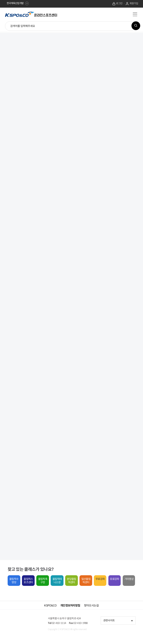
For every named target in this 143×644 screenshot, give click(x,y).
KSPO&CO (50, 606)
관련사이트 (119, 621)
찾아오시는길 (91, 606)
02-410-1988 (83, 624)
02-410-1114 (60, 624)
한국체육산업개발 (18, 4)
